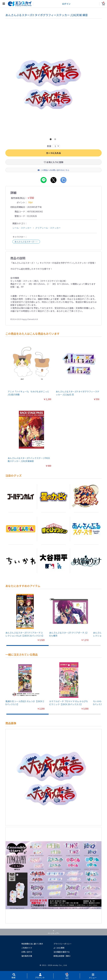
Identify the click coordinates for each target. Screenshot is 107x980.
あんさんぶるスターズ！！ (26, 242)
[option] (54, 83)
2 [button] (56, 140)
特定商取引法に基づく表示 (32, 944)
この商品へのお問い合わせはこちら (53, 170)
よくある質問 (59, 948)
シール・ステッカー (22, 228)
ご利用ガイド (27, 948)
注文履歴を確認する (62, 952)
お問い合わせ (27, 952)
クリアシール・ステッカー (48, 228)
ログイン (66, 4)
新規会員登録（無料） (63, 956)
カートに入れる (53, 153)
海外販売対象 (27, 956)
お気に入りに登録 (54, 162)
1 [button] (51, 140)
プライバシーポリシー (63, 944)
